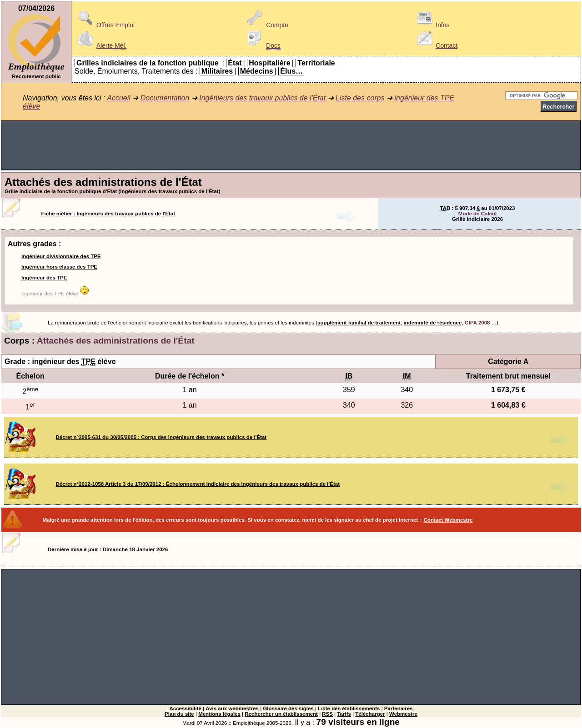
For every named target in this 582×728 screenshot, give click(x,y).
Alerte (100, 45)
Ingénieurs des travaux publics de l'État (262, 98)
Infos (431, 25)
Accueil (119, 98)
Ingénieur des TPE (44, 278)
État (235, 63)
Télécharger (370, 714)
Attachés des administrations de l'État (116, 341)
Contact (436, 45)
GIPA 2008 (477, 323)
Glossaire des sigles (288, 708)
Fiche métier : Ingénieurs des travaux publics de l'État (108, 214)
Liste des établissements (349, 708)
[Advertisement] (291, 145)
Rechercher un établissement (281, 714)
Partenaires (399, 708)
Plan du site (179, 714)
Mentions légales (219, 714)
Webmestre (403, 714)
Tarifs (344, 714)
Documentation (165, 98)
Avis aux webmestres (232, 708)
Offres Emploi (105, 25)
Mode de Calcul (477, 214)
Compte (266, 25)
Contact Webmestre (448, 520)
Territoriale (316, 63)
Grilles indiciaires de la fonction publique (148, 63)
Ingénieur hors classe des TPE (59, 267)
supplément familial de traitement (359, 323)
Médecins (257, 71)
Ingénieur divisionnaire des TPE (61, 256)
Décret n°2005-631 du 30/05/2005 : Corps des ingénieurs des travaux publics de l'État (161, 437)
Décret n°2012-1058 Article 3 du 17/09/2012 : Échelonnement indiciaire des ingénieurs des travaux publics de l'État (198, 484)
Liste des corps (360, 98)
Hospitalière (270, 63)
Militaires (217, 71)
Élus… (291, 71)
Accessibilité (185, 708)
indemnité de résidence (432, 323)
